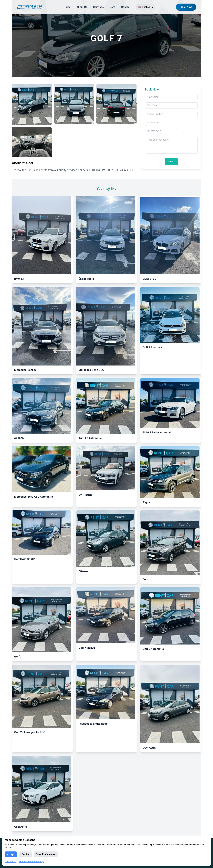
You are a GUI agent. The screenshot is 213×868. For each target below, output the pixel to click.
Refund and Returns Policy (31, 862)
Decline (25, 854)
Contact (126, 7)
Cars (112, 7)
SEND (171, 162)
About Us (82, 7)
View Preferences (46, 854)
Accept (11, 854)
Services (98, 7)
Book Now (186, 7)
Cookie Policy (11, 862)
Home (67, 7)
